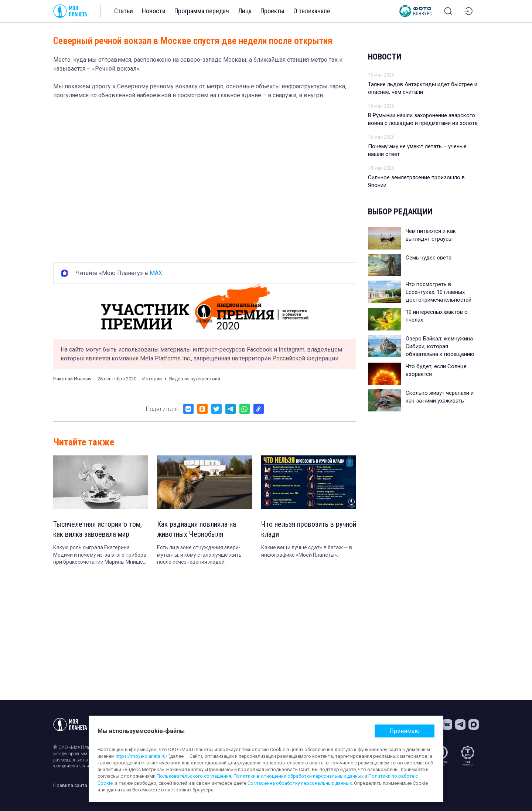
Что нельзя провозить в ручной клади (309, 530)
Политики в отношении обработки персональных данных (299, 776)
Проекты (272, 11)
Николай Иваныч (72, 379)
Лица (245, 11)
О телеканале (312, 11)
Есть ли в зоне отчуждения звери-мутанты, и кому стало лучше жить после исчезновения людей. (199, 555)
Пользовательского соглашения (194, 776)
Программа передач (202, 11)
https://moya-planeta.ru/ (141, 756)
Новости (154, 11)
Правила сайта (70, 785)
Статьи (124, 11)
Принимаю (405, 731)
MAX (156, 273)
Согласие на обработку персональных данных (300, 783)
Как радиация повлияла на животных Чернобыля (197, 530)
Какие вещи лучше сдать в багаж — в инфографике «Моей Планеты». (307, 552)
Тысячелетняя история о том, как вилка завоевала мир (98, 530)
